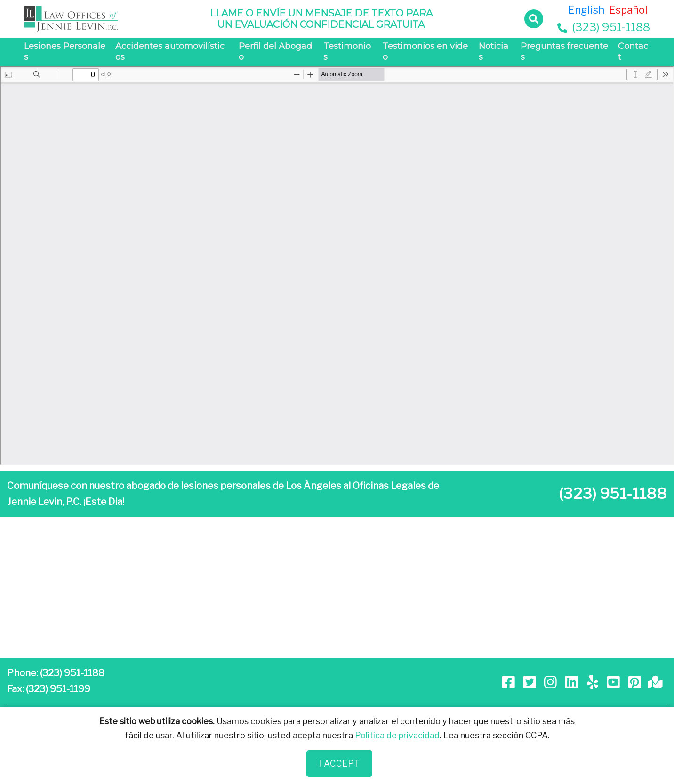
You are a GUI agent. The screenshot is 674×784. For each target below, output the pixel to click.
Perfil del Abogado (275, 52)
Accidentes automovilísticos (170, 52)
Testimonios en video (425, 52)
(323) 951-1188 (604, 27)
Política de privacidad (397, 735)
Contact (633, 52)
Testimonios (347, 52)
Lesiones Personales (65, 52)
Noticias (493, 52)
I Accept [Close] (339, 764)
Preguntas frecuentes (564, 52)
